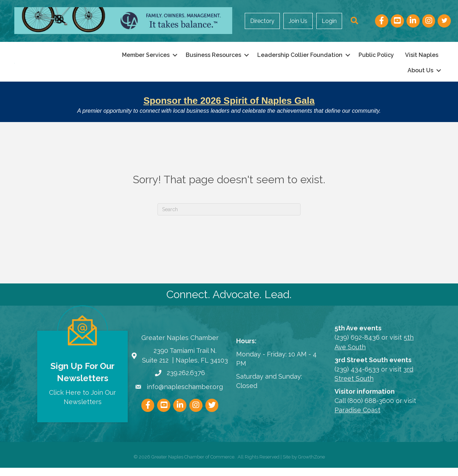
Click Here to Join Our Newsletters (82, 405)
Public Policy (376, 59)
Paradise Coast (357, 418)
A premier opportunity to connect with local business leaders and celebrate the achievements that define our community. (229, 119)
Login (329, 21)
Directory (262, 21)
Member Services (146, 59)
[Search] (229, 218)
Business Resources (213, 59)
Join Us (298, 21)
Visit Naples (422, 59)
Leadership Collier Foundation (300, 59)
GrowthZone (311, 465)
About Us (420, 75)
